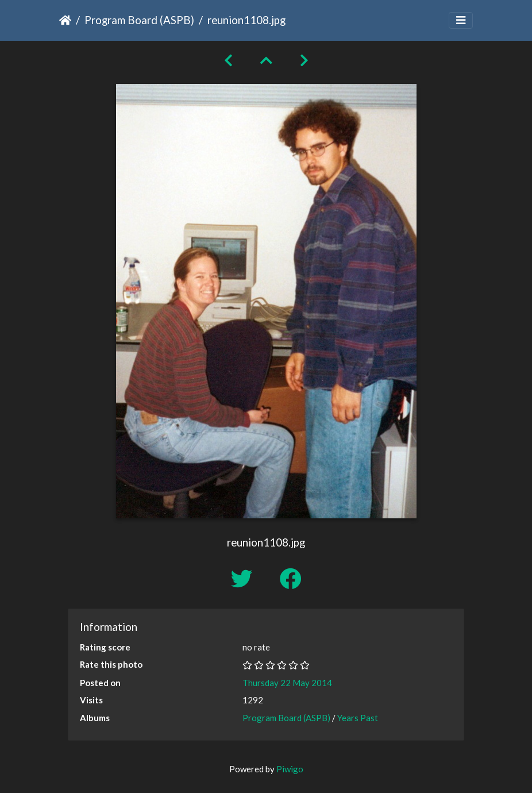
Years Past (358, 718)
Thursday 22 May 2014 (287, 683)
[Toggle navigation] (461, 20)
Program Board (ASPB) (139, 20)
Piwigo (290, 769)
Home (65, 20)
